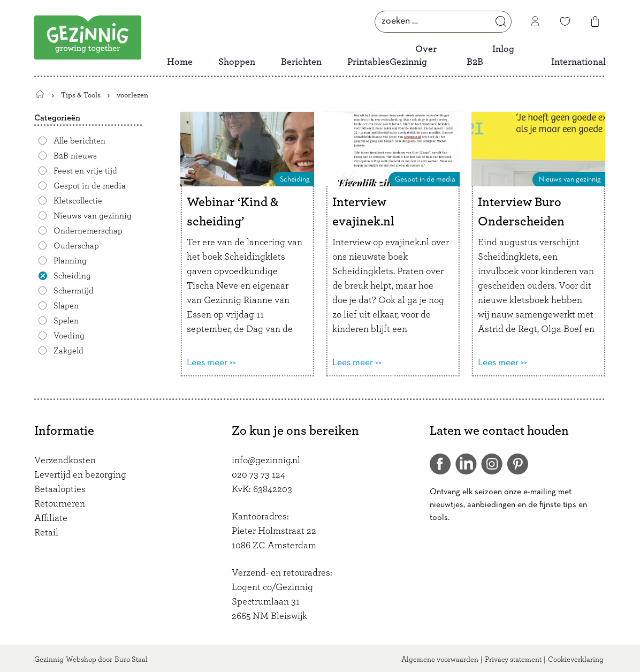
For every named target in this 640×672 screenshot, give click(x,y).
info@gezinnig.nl (266, 460)
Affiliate (51, 518)
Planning (70, 261)
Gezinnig (49, 660)
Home (180, 62)
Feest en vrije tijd (85, 171)
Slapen (66, 306)
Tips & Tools (81, 95)
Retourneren (60, 504)
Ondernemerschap (88, 231)
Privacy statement (513, 660)
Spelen (66, 321)
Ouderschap (76, 246)
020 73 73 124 (258, 475)
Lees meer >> (211, 363)
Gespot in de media (90, 186)
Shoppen (237, 62)
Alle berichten (79, 141)
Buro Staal (131, 660)
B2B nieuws (75, 156)
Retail (46, 533)
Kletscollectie (78, 201)
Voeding (69, 336)
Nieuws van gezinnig (93, 216)
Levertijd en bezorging (80, 475)
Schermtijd (74, 291)
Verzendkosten (65, 460)
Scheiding (72, 276)
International (578, 62)
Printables (368, 62)
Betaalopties (60, 489)
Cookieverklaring (576, 660)
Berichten (301, 62)
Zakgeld (68, 351)
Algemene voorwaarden (440, 660)
